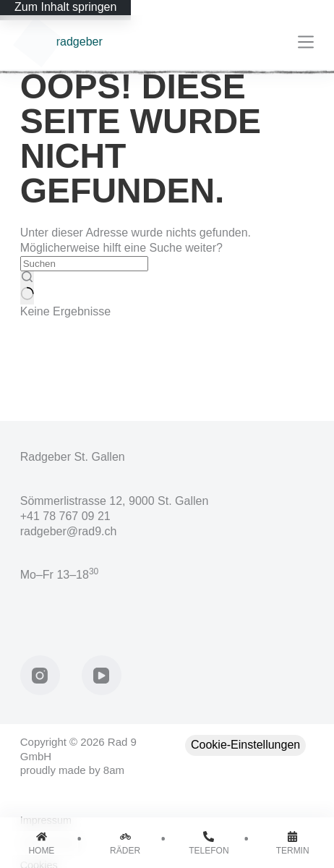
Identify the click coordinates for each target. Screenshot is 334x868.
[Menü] (306, 42)
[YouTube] (102, 675)
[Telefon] (209, 843)
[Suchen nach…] (84, 264)
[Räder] (125, 843)
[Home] (42, 843)
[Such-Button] (27, 288)
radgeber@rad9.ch (69, 531)
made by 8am (91, 770)
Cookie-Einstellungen (245, 745)
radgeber (80, 42)
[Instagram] (40, 675)
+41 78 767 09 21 (65, 516)
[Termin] (292, 843)
